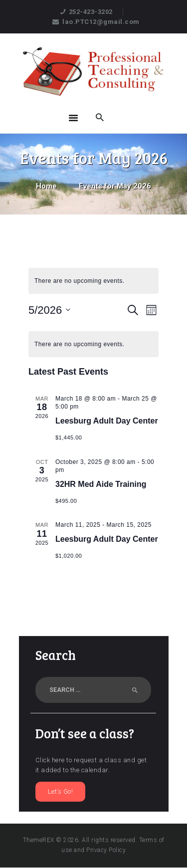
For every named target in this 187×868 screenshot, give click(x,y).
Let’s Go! (61, 791)
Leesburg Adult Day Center (107, 421)
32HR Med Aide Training (101, 484)
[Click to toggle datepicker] (49, 310)
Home (46, 186)
